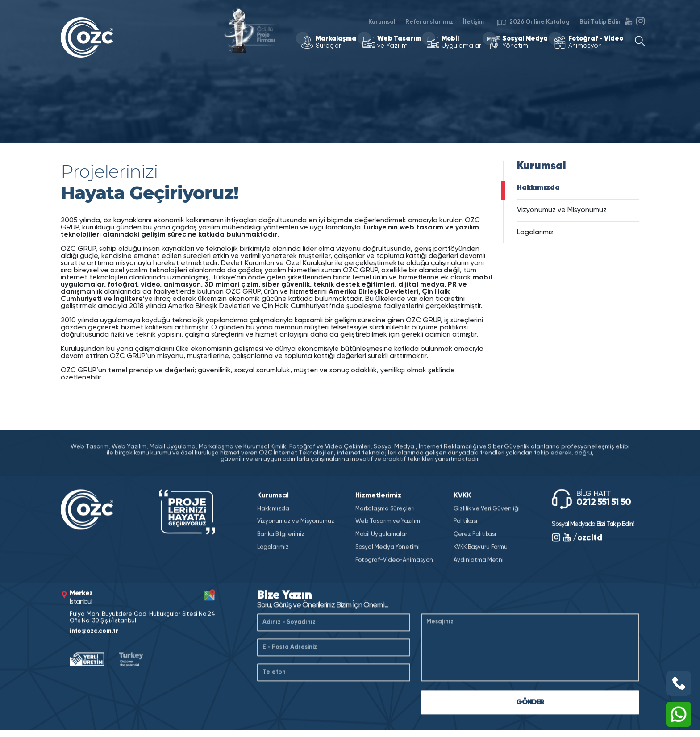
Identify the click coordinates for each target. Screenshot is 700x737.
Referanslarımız (429, 22)
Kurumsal (382, 22)
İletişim (473, 22)
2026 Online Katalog (533, 24)
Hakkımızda (538, 188)
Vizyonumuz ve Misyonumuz (562, 210)
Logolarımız (535, 233)
